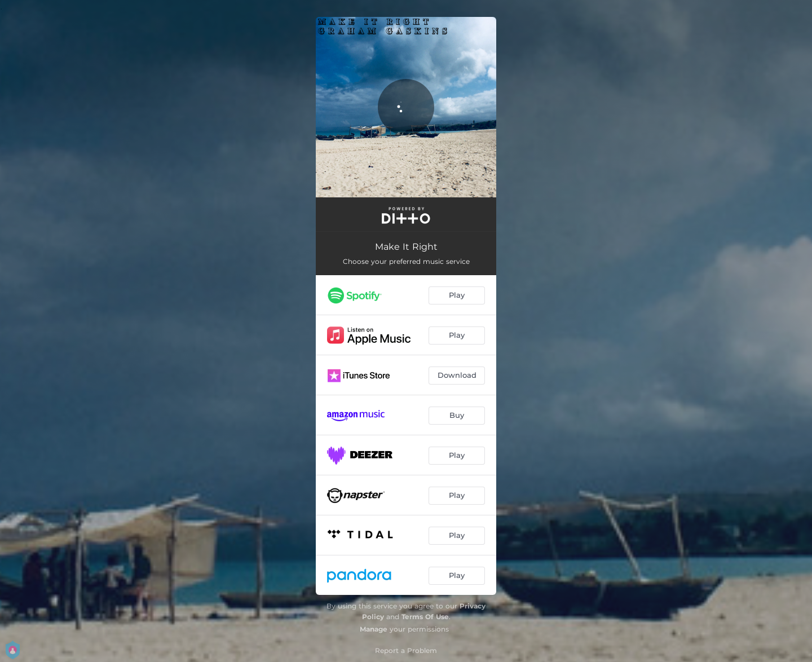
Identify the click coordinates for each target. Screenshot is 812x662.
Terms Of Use (425, 617)
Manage (374, 629)
